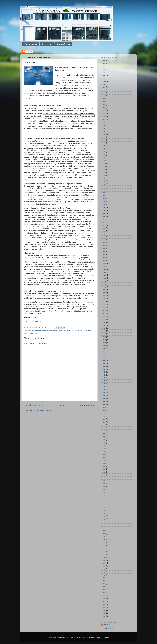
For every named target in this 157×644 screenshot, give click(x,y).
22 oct (103, 540)
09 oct (103, 205)
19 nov (103, 190)
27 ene (103, 419)
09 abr (103, 313)
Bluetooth (61, 331)
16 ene (103, 90)
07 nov (103, 534)
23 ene (103, 155)
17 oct (103, 199)
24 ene (103, 422)
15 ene (103, 437)
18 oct (103, 543)
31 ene (103, 407)
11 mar (103, 134)
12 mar (103, 346)
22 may (103, 272)
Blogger (106, 638)
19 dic (103, 460)
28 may (103, 266)
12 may (103, 81)
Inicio (62, 405)
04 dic (103, 96)
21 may (103, 113)
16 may (103, 278)
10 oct (103, 202)
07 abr (103, 119)
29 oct (103, 196)
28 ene (103, 416)
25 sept (103, 208)
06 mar (103, 352)
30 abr (103, 290)
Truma (33, 317)
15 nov (103, 516)
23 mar (103, 69)
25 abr (103, 296)
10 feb (103, 390)
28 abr (103, 293)
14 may (103, 281)
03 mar (103, 357)
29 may (103, 111)
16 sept (103, 210)
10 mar (103, 137)
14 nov (103, 519)
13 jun (103, 249)
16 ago (103, 569)
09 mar (103, 140)
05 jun (103, 255)
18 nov (103, 193)
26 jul (103, 578)
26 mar (103, 122)
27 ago (103, 231)
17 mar (103, 340)
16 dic (103, 469)
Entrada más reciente (35, 405)
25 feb (103, 146)
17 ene (103, 434)
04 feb (103, 401)
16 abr (103, 601)
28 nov (103, 496)
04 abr (103, 610)
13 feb (103, 381)
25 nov (103, 501)
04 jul (103, 584)
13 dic (103, 475)
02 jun (103, 260)
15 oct (103, 548)
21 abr (103, 305)
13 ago (103, 572)
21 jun (103, 64)
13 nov (103, 522)
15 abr (103, 307)
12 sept (103, 216)
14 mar (103, 343)
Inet (36, 333)
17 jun (103, 590)
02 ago (103, 575)
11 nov (103, 528)
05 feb (103, 399)
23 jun (103, 240)
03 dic (103, 487)
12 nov (103, 525)
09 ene (103, 449)
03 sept (103, 225)
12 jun (103, 252)
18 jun (103, 246)
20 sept (103, 560)
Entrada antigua (87, 405)
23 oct (103, 537)
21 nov (103, 184)
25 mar (103, 334)
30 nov (103, 99)
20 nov (103, 102)
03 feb (103, 404)
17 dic (103, 466)
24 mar (103, 337)
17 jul (103, 108)
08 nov (103, 531)
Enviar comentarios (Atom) (44, 410)
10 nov (103, 78)
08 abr (103, 316)
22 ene (103, 158)
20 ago (103, 566)
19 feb (103, 372)
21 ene (103, 431)
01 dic (103, 175)
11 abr (103, 310)
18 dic (103, 93)
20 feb (103, 369)
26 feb (103, 363)
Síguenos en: (47, 44)
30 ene (103, 410)
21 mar (103, 72)
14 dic (103, 472)
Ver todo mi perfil (107, 628)
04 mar (103, 143)
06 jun (103, 593)
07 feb (103, 393)
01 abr (103, 328)
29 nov (103, 493)
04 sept (103, 222)
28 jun (103, 61)
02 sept (103, 563)
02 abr (103, 325)
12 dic (103, 478)
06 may (103, 598)
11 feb (103, 387)
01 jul (103, 234)
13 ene (103, 443)
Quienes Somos (63, 44)
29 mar (103, 84)
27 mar (103, 66)
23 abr (103, 299)
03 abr (103, 322)
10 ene (103, 446)
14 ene (103, 440)
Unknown (107, 625)
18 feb (103, 375)
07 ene (103, 454)
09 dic (103, 166)
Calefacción (70, 331)
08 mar (103, 616)
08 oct (103, 554)
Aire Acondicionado (39, 331)
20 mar (103, 128)
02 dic (103, 172)
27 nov (103, 178)
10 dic (103, 481)
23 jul (103, 105)
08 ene (103, 451)
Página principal (31, 44)
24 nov (103, 181)
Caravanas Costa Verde (34, 322)
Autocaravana (52, 331)
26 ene (103, 87)
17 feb (103, 378)
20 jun (103, 243)
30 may (103, 595)
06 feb (103, 396)
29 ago (103, 228)
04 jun (103, 257)
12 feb (103, 149)
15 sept (103, 213)
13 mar (103, 131)
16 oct (103, 545)
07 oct (103, 557)
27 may (103, 269)
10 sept (103, 219)
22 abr (103, 302)
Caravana (79, 331)
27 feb (103, 75)
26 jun (103, 237)
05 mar (103, 354)
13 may (103, 284)
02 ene (103, 457)
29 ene (103, 152)
